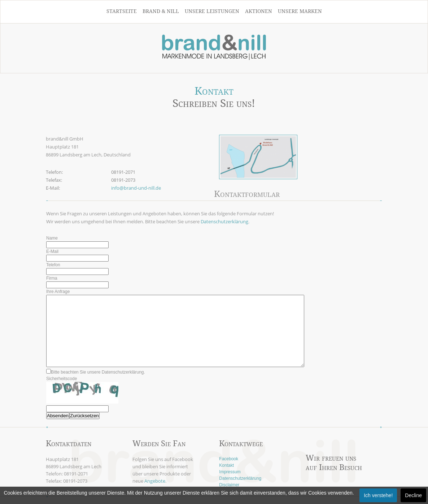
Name (52, 238)
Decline (413, 495)
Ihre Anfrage (58, 292)
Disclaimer (229, 485)
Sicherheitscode (62, 379)
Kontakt (226, 465)
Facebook (229, 459)
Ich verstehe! (378, 495)
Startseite (122, 11)
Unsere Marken (300, 11)
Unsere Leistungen (212, 11)
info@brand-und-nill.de (136, 188)
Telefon (53, 265)
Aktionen (259, 11)
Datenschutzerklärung (224, 221)
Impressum (230, 472)
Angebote (155, 481)
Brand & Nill (161, 11)
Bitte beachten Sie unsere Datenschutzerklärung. (96, 372)
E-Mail (52, 251)
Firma (52, 278)
